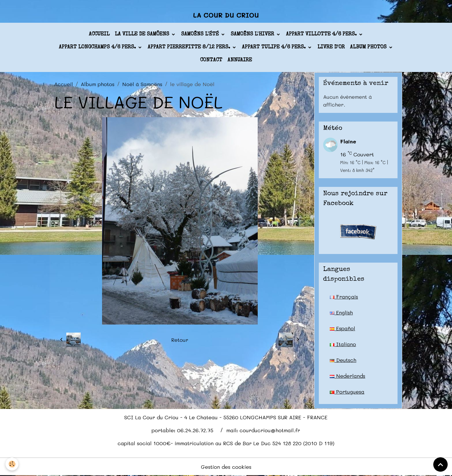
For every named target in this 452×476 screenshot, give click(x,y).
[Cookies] (12, 464)
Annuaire (240, 60)
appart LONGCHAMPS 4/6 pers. (98, 47)
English (341, 312)
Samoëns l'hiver (253, 34)
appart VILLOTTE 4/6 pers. (322, 34)
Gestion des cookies (226, 467)
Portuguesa (347, 392)
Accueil (99, 34)
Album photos (369, 47)
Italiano (343, 344)
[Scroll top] (440, 464)
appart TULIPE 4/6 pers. (274, 47)
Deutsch (343, 360)
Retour (180, 340)
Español (342, 328)
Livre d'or (331, 47)
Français (344, 297)
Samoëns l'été (201, 34)
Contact (211, 60)
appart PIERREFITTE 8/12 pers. (190, 47)
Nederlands (348, 376)
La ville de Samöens (143, 34)
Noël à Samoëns (142, 84)
